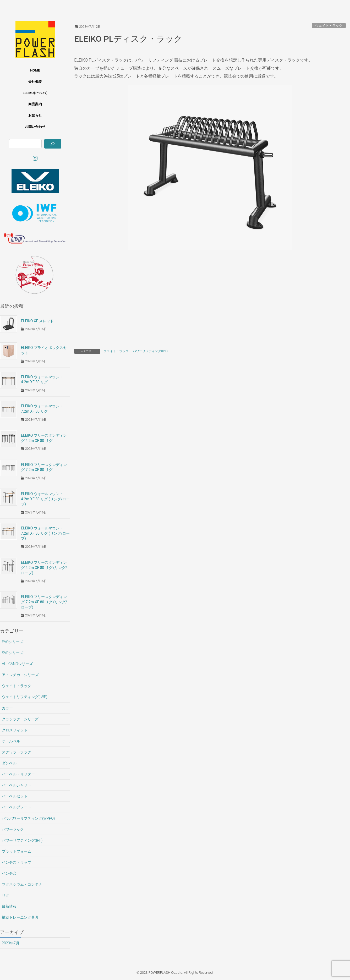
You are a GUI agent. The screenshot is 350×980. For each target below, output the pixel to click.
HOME (35, 70)
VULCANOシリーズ (17, 664)
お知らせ (35, 115)
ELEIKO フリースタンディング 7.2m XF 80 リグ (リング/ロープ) (44, 602)
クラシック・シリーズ (20, 719)
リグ (6, 895)
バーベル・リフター (18, 774)
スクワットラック (17, 752)
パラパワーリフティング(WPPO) (28, 818)
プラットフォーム (17, 851)
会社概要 (35, 82)
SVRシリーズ (13, 653)
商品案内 (35, 104)
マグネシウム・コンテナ (22, 884)
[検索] (53, 144)
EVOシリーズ (13, 642)
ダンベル (9, 763)
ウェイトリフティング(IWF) (24, 697)
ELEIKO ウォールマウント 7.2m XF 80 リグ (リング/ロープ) (45, 533)
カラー (7, 708)
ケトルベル (11, 741)
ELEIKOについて (35, 93)
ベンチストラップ (17, 862)
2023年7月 (11, 943)
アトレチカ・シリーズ (20, 675)
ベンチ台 (9, 873)
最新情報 (9, 906)
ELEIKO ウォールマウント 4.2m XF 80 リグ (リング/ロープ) (45, 499)
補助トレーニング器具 (20, 917)
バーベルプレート (17, 807)
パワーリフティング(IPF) (150, 351)
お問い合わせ (35, 127)
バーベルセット (15, 796)
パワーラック (13, 829)
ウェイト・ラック (329, 26)
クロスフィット (15, 730)
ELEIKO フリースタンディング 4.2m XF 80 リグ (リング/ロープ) (44, 568)
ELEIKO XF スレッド (37, 321)
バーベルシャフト (17, 785)
